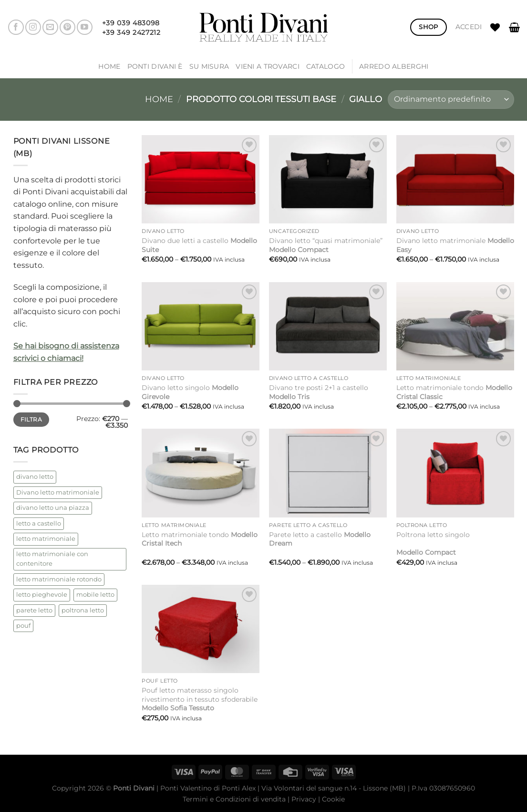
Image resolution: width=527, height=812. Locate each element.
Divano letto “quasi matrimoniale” (326, 245)
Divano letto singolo (190, 392)
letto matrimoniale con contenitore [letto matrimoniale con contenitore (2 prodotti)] (52, 559)
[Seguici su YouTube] (85, 27)
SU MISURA (209, 66)
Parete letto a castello (320, 539)
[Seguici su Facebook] (16, 27)
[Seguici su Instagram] (33, 27)
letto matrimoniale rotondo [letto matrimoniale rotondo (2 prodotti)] (59, 579)
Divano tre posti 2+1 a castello (319, 392)
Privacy (304, 799)
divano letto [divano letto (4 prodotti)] (35, 477)
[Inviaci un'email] (50, 27)
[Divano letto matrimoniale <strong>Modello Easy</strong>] (455, 179)
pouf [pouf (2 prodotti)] (23, 626)
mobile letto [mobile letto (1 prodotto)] (95, 595)
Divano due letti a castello (199, 245)
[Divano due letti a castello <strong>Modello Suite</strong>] (201, 179)
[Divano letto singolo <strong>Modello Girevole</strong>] (201, 326)
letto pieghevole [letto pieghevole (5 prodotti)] (42, 595)
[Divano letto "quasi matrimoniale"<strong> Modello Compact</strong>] (328, 179)
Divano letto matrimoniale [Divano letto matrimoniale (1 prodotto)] (58, 492)
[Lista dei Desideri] (495, 27)
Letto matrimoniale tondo (454, 392)
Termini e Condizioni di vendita (234, 799)
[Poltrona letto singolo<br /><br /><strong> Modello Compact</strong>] (455, 473)
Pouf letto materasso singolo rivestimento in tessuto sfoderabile (200, 699)
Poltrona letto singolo (433, 543)
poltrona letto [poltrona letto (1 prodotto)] (83, 610)
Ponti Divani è (155, 66)
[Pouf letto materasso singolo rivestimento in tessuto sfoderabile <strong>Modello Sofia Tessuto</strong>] (201, 629)
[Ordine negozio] (451, 100)
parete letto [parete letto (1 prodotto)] (34, 610)
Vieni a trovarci (268, 66)
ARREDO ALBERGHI (394, 66)
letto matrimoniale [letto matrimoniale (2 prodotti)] (46, 539)
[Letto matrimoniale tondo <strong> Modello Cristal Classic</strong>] (455, 326)
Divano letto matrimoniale (455, 245)
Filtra (31, 419)
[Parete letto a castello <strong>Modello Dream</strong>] (328, 473)
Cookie (333, 799)
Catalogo (325, 66)
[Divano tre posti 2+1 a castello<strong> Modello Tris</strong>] (328, 326)
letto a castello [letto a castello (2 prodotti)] (39, 523)
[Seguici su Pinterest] (67, 27)
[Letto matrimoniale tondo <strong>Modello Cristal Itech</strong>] (201, 473)
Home (109, 66)
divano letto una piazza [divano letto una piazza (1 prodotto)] (53, 508)
